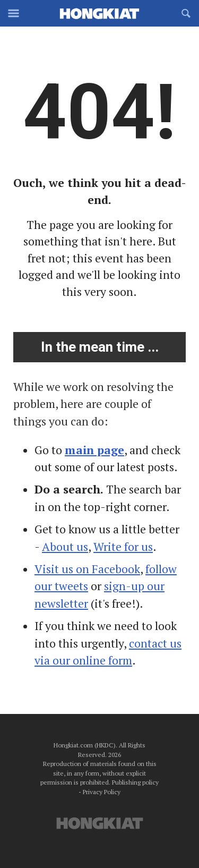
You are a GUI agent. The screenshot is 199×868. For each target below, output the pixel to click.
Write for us (123, 547)
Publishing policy (135, 782)
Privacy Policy (102, 792)
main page (94, 450)
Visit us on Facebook (87, 569)
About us (65, 547)
